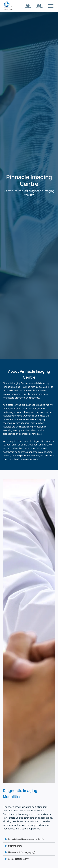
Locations (39, 8)
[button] (51, 6)
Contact (27, 8)
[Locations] (39, 6)
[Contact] (28, 5)
